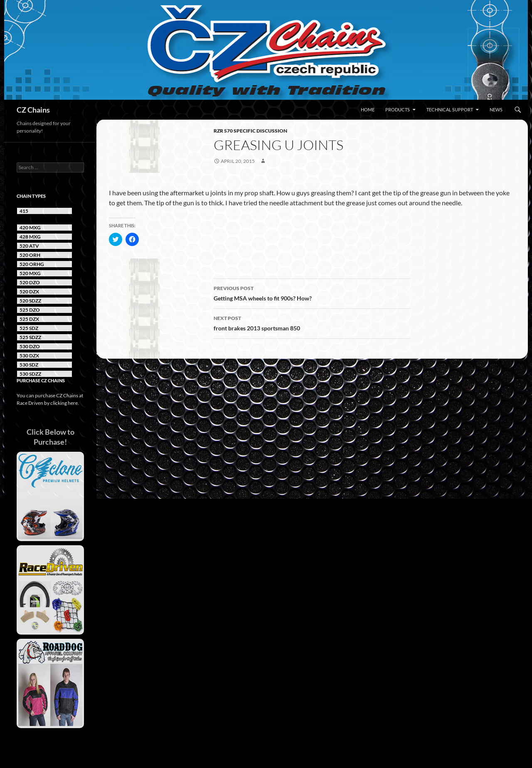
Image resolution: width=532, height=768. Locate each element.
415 (24, 211)
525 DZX (29, 319)
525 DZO (30, 310)
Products (398, 110)
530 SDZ (29, 365)
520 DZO (30, 282)
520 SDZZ (30, 301)
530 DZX (29, 356)
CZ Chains (33, 110)
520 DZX (29, 292)
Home (368, 110)
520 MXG (30, 273)
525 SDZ (29, 328)
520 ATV (29, 246)
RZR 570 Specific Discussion (250, 131)
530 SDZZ (30, 374)
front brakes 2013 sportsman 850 (312, 322)
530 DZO (30, 346)
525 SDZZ (30, 337)
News (496, 110)
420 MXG (30, 228)
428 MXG (30, 237)
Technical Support (450, 110)
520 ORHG (32, 264)
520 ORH (30, 255)
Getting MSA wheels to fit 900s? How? (312, 293)
